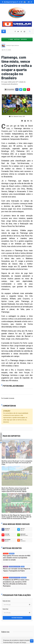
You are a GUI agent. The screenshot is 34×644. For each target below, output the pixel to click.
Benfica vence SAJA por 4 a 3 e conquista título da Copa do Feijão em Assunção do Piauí (17, 463)
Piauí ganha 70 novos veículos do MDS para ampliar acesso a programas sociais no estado (17, 558)
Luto (23, 567)
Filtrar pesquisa (17, 618)
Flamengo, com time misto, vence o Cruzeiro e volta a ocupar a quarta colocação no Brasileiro (17, 67)
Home (11, 39)
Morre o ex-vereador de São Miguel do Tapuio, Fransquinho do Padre (17, 570)
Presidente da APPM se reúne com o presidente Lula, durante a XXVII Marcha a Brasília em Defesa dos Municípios (16, 583)
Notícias (17, 39)
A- (31, 121)
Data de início (7, 601)
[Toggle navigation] (4, 31)
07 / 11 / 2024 (6, 50)
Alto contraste (1, 438)
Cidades (6, 567)
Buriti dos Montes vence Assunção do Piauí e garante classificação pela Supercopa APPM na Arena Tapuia (15, 490)
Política (6, 554)
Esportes (24, 39)
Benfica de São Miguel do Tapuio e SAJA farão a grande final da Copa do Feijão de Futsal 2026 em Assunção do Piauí (17, 517)
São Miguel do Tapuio (15, 567)
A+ (28, 121)
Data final (5, 609)
